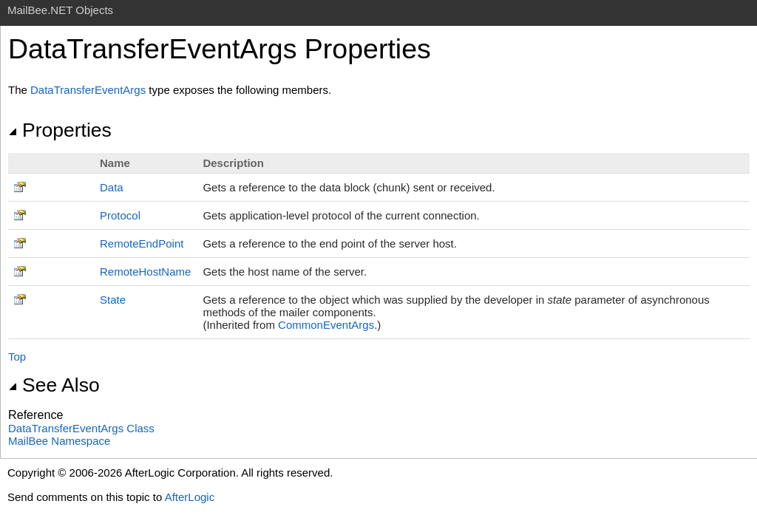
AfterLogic (190, 497)
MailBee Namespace (59, 441)
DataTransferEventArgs (88, 90)
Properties (60, 130)
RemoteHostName (145, 272)
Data (112, 187)
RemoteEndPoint (142, 243)
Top (17, 357)
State (113, 300)
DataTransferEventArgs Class (81, 428)
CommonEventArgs (326, 325)
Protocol (120, 215)
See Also (54, 385)
